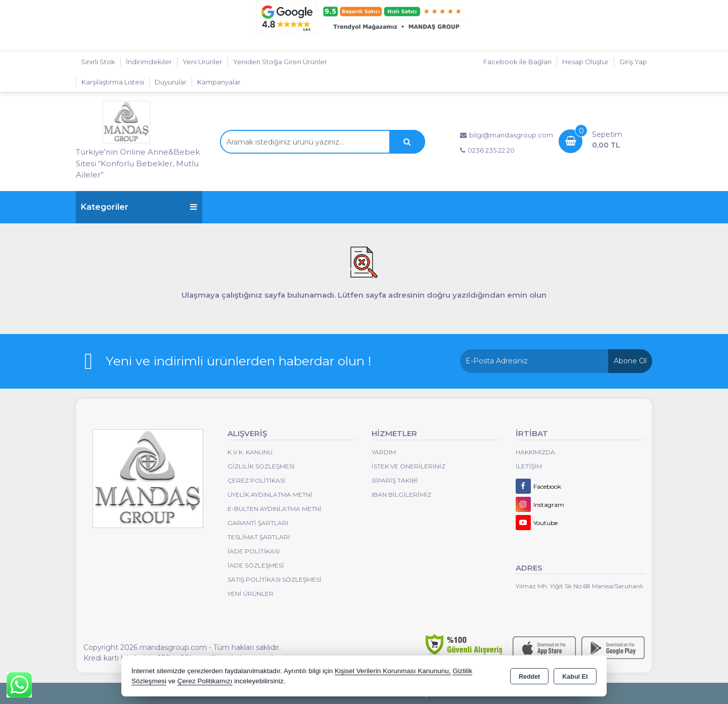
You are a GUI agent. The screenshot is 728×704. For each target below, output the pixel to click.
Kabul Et (575, 677)
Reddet (529, 677)
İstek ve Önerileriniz (408, 466)
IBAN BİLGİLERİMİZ (401, 495)
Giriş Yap (633, 62)
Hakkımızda (535, 452)
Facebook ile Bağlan (517, 62)
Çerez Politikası (256, 480)
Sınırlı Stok (98, 62)
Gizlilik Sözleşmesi (261, 466)
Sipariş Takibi (395, 480)
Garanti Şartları (258, 523)
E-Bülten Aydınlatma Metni (275, 509)
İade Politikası (254, 551)
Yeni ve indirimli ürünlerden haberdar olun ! (239, 361)
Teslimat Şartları (259, 537)
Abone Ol (630, 361)
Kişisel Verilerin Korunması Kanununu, (393, 671)
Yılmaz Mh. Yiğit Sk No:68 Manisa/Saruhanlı (579, 586)
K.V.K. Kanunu (250, 452)
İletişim (529, 466)
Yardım (384, 452)
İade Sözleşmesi (256, 565)
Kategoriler (139, 207)
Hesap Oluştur (585, 62)
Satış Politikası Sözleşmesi (275, 579)
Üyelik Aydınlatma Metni (270, 495)
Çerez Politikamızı (205, 681)
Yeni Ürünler (251, 594)
